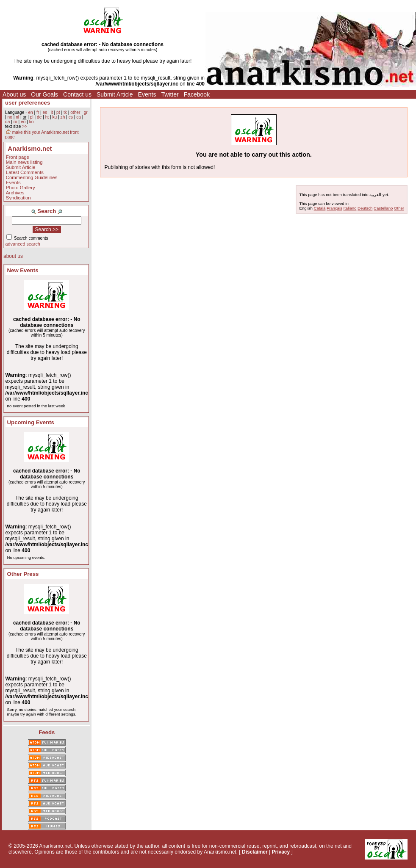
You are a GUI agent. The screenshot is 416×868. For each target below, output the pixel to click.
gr (86, 112)
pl (32, 117)
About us (14, 94)
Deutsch (365, 208)
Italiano (350, 208)
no (10, 117)
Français (334, 208)
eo (23, 122)
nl (17, 117)
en (30, 112)
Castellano (383, 208)
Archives (15, 193)
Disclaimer (255, 852)
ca (79, 117)
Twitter (170, 94)
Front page (18, 157)
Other (399, 208)
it (52, 112)
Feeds (47, 732)
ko (32, 122)
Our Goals (44, 94)
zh (63, 117)
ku (54, 117)
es (45, 112)
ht (47, 117)
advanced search (23, 244)
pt (58, 112)
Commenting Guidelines (32, 177)
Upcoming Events (31, 422)
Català (320, 208)
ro (15, 122)
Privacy (281, 852)
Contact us (77, 94)
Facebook (197, 94)
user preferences (28, 103)
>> (25, 126)
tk (65, 112)
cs (71, 117)
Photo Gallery (21, 188)
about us (13, 256)
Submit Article (115, 94)
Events (147, 94)
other (75, 112)
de (39, 117)
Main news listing (24, 162)
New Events (23, 270)
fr (38, 112)
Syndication (18, 198)
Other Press (23, 574)
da (7, 122)
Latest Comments (25, 172)
